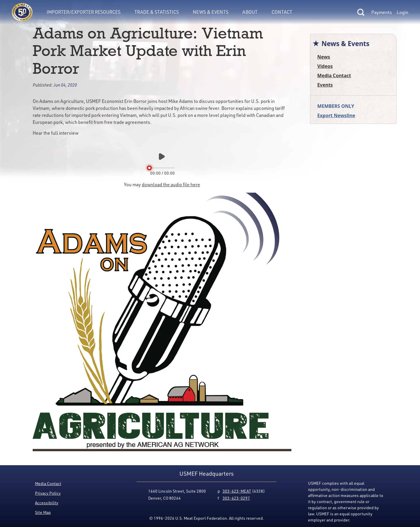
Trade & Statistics (157, 12)
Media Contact (334, 75)
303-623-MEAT (237, 491)
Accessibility (47, 503)
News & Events (211, 12)
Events (325, 85)
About (250, 12)
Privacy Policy (48, 493)
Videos (325, 66)
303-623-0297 (236, 498)
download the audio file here (171, 184)
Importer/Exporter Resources (84, 12)
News (324, 57)
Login (402, 12)
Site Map (43, 512)
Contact (282, 12)
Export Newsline (336, 115)
